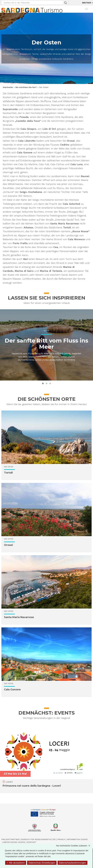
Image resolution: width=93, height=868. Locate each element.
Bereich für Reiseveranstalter (38, 839)
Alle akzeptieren (16, 863)
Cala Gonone (12, 690)
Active (47, 331)
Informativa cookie (77, 839)
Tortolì (8, 473)
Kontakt (32, 842)
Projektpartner (10, 839)
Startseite (8, 87)
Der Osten (9, 467)
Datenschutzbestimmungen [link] (72, 863)
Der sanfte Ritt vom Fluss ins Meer (46, 344)
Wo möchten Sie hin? (26, 87)
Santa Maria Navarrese (19, 617)
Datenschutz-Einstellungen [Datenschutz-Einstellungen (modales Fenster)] (42, 863)
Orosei (9, 545)
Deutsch (87, 3)
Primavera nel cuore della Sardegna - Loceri (32, 786)
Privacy (61, 839)
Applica (65, 3)
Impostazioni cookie (14, 842)
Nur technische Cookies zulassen (74, 846)
